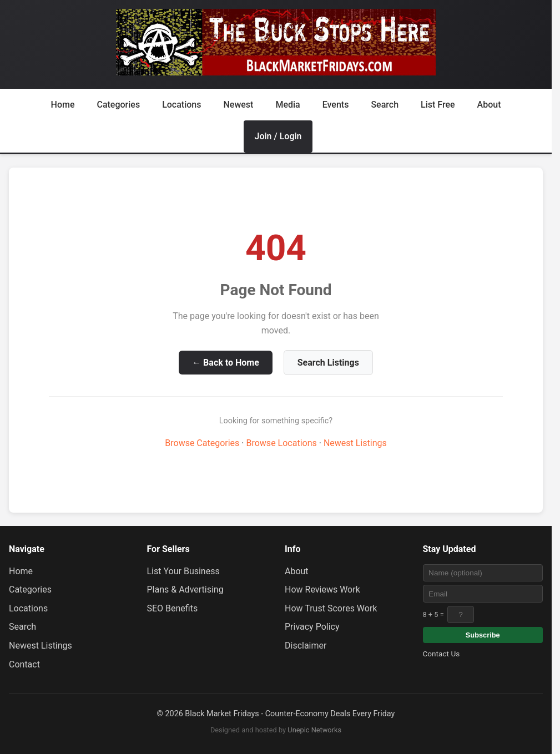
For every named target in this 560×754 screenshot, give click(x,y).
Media (287, 105)
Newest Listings (355, 443)
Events (336, 105)
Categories (118, 105)
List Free (438, 105)
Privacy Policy (312, 627)
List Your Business (183, 571)
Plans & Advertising (185, 589)
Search (385, 105)
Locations (181, 105)
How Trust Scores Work (331, 608)
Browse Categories (202, 443)
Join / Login (278, 136)
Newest (238, 105)
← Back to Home (226, 363)
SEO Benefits (173, 608)
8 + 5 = (433, 614)
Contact (24, 664)
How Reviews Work (322, 589)
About (489, 105)
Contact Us (442, 654)
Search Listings (328, 363)
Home (63, 105)
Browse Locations (281, 443)
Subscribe (483, 635)
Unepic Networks (314, 730)
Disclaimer (306, 646)
